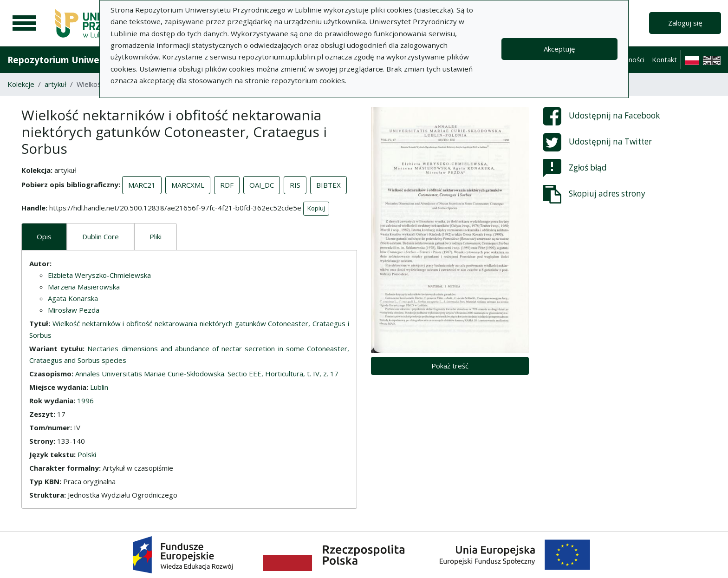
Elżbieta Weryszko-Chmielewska (99, 275)
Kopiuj (316, 208)
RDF (227, 185)
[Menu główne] (24, 23)
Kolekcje (21, 84)
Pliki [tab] (156, 236)
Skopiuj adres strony (594, 194)
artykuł (55, 84)
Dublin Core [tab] (101, 236)
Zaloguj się (685, 23)
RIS (295, 185)
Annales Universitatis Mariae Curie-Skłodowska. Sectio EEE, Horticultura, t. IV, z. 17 (207, 374)
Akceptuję (559, 49)
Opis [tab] (44, 236)
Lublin (99, 387)
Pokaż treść (450, 366)
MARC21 (142, 185)
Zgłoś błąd (575, 168)
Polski (87, 454)
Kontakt (664, 59)
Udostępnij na (601, 116)
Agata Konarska (73, 298)
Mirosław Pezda (74, 310)
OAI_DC (262, 185)
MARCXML (188, 185)
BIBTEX (328, 185)
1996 (85, 401)
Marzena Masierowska (84, 287)
